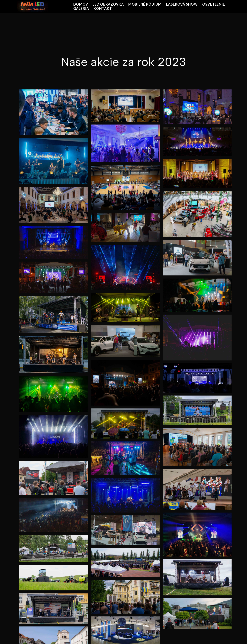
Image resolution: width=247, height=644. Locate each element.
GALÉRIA (81, 8)
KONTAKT (103, 8)
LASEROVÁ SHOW (182, 4)
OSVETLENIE (214, 4)
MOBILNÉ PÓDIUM (145, 4)
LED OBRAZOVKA (108, 4)
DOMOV (81, 4)
